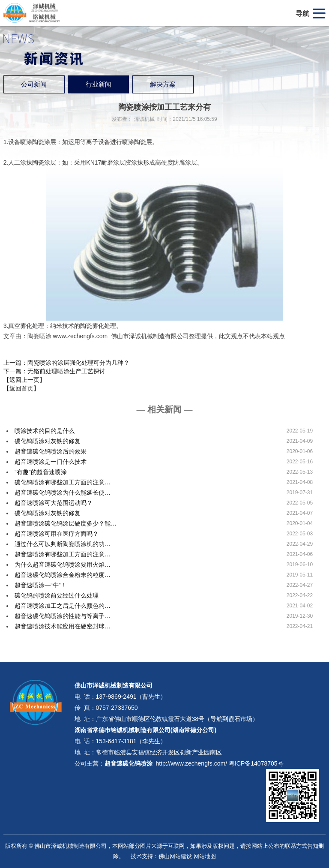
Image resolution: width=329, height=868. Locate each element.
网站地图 (205, 856)
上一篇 (66, 363)
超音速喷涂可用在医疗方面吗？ (57, 534)
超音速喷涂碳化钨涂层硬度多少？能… (66, 523)
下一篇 (54, 371)
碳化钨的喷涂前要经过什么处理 (57, 595)
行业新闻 (99, 84)
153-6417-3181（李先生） (131, 741)
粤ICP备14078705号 (256, 763)
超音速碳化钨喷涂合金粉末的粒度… (63, 575)
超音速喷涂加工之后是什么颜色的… (63, 606)
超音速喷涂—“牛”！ (40, 585)
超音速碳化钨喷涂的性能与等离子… (63, 616)
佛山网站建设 (175, 856)
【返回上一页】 (24, 380)
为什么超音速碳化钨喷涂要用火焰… (63, 565)
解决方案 (163, 84)
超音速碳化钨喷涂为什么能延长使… (63, 493)
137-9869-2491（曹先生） (131, 697)
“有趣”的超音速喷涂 (40, 472)
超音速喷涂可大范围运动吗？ (54, 503)
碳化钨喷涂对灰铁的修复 (48, 441)
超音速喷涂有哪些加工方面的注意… (63, 554)
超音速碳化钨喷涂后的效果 (51, 451)
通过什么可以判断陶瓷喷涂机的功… (63, 544)
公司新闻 (34, 84)
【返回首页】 (21, 388)
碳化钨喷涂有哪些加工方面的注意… (63, 482)
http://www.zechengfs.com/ (192, 763)
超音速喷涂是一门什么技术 (51, 462)
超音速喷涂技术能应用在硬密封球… (63, 626)
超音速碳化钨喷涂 (129, 763)
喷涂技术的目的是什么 (45, 431)
